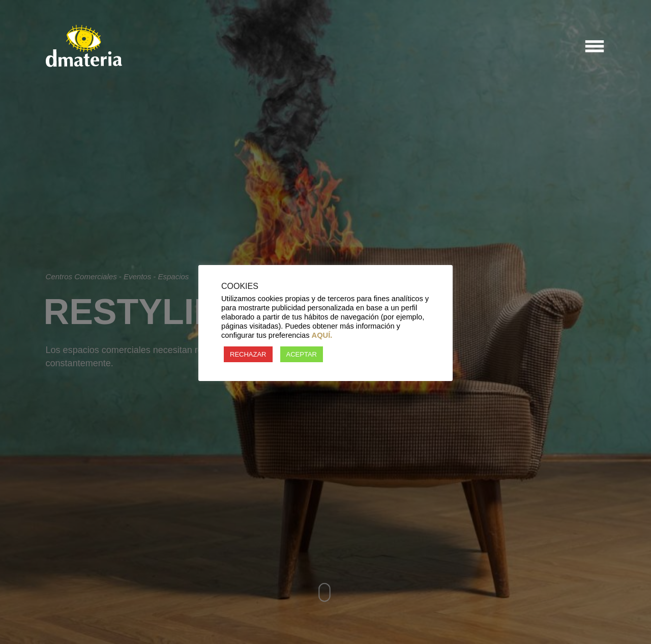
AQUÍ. (322, 335)
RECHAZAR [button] (248, 354)
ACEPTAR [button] (302, 354)
